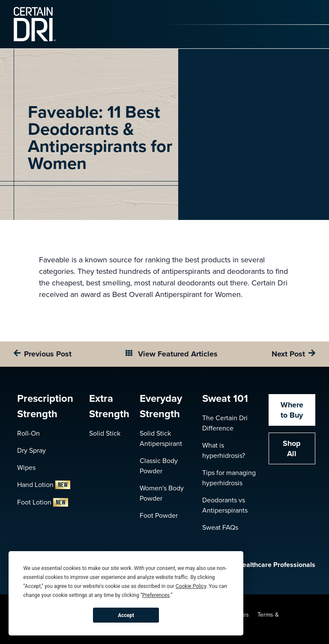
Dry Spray (31, 450)
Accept (126, 615)
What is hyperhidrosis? (224, 450)
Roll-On (28, 433)
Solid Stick (105, 433)
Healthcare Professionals (268, 565)
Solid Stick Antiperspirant (161, 438)
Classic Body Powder (159, 466)
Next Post (288, 354)
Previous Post (48, 354)
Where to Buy (292, 410)
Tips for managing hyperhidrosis (229, 478)
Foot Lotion (43, 502)
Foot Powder (159, 515)
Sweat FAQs (220, 527)
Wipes (26, 467)
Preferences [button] (156, 595)
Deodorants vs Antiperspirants (225, 505)
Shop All (292, 448)
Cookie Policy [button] (191, 586)
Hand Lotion (44, 485)
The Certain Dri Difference (225, 423)
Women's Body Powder (162, 493)
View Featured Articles (177, 354)
